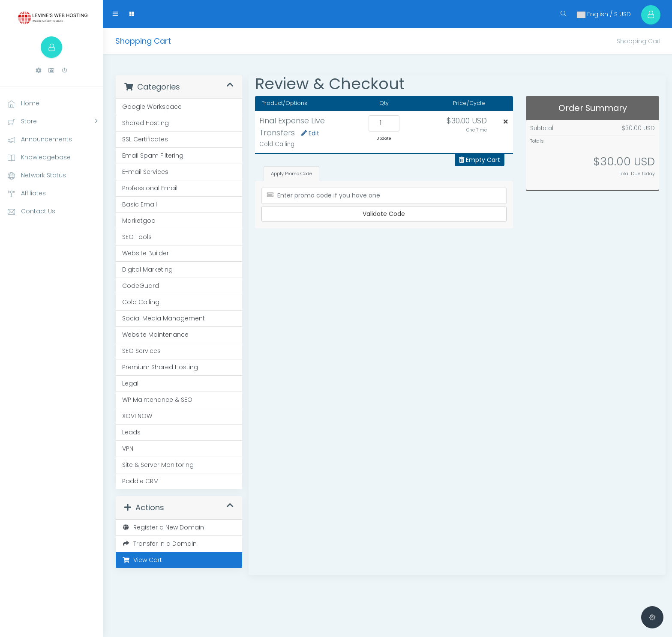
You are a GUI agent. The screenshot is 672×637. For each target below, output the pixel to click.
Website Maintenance (155, 335)
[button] (39, 70)
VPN (128, 449)
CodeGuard (141, 286)
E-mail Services (145, 172)
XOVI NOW (137, 416)
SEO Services (141, 351)
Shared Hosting (145, 123)
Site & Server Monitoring (158, 465)
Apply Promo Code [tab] (291, 173)
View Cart (142, 560)
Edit (310, 133)
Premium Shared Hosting (160, 367)
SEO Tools (137, 237)
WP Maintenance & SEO (157, 400)
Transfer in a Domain (159, 544)
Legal (130, 383)
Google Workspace (152, 107)
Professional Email (150, 188)
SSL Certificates (145, 139)
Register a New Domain (163, 527)
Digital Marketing (147, 269)
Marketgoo (139, 221)
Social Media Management (163, 318)
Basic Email (139, 204)
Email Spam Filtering (153, 156)
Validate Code (384, 214)
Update (384, 138)
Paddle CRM (140, 481)
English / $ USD (604, 14)
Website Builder (145, 253)
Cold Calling (141, 302)
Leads (131, 432)
